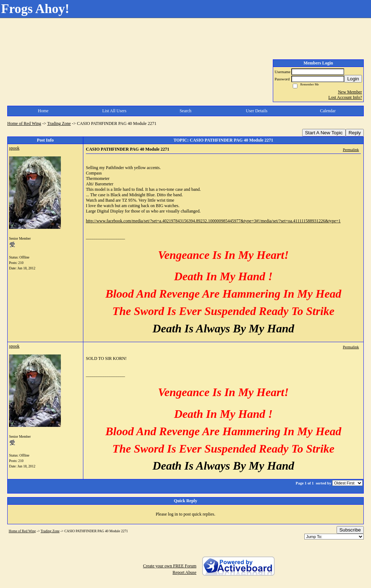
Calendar (328, 111)
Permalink (351, 150)
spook (14, 148)
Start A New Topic (324, 133)
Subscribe (350, 530)
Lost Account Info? (345, 97)
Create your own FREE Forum (170, 566)
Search (186, 111)
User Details (257, 111)
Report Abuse (184, 572)
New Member (350, 92)
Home (43, 111)
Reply (355, 133)
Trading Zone (59, 123)
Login (353, 79)
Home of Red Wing (24, 123)
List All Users (114, 111)
